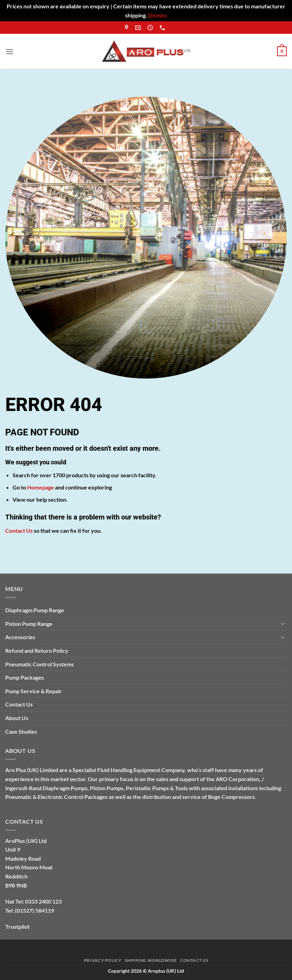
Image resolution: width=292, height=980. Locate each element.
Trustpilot (17, 926)
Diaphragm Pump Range (35, 610)
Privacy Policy (103, 960)
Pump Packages (25, 677)
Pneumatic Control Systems (40, 664)
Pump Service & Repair (34, 691)
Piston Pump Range (29, 624)
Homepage (41, 487)
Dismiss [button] (157, 15)
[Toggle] (283, 623)
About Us (17, 718)
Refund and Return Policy (37, 650)
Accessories (20, 637)
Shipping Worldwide (151, 960)
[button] (9, 51)
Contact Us (19, 530)
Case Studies (21, 731)
